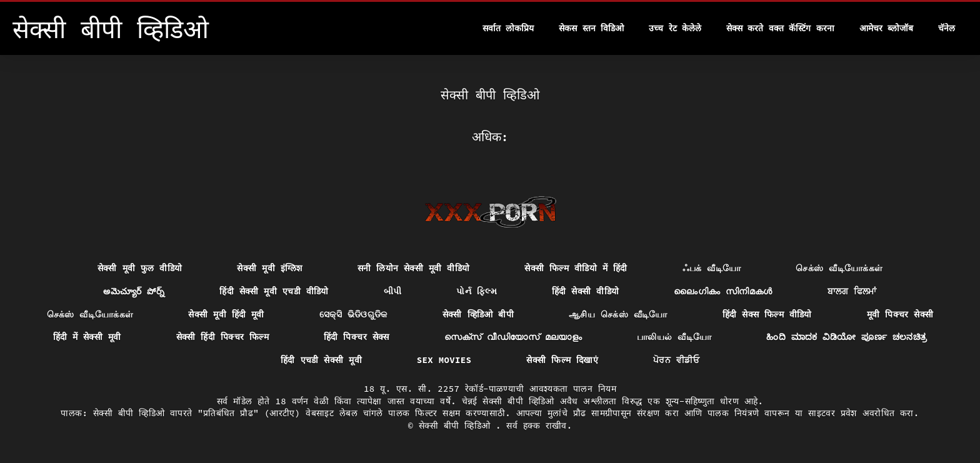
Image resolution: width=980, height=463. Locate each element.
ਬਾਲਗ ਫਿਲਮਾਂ (852, 291)
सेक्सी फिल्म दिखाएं (562, 360)
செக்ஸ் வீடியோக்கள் (839, 268)
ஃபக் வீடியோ (712, 268)
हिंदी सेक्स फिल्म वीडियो (767, 314)
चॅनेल (947, 28)
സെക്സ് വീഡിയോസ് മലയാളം (513, 337)
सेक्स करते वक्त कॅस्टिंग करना (780, 28)
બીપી (393, 291)
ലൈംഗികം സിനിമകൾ (723, 291)
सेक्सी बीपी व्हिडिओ (457, 426)
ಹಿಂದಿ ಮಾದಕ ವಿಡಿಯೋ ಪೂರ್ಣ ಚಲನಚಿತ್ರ (847, 337)
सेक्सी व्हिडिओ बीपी (478, 314)
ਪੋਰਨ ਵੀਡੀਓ (676, 360)
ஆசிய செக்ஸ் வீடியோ (618, 314)
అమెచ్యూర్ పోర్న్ (134, 291)
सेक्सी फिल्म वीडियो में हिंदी (576, 268)
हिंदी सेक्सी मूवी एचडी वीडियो (274, 291)
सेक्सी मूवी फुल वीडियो (140, 268)
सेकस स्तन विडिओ (591, 28)
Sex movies (444, 360)
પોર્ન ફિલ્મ (477, 291)
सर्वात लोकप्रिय (508, 28)
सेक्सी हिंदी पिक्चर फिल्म (222, 337)
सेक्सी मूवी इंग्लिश (269, 268)
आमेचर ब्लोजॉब (886, 28)
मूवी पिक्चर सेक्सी (900, 314)
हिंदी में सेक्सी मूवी (87, 337)
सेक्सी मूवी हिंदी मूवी (226, 314)
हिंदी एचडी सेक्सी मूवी (321, 360)
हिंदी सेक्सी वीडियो (585, 291)
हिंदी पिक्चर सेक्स (357, 337)
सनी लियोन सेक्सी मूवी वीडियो (414, 268)
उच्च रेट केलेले (675, 28)
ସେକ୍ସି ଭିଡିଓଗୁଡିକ (353, 314)
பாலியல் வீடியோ (674, 337)
